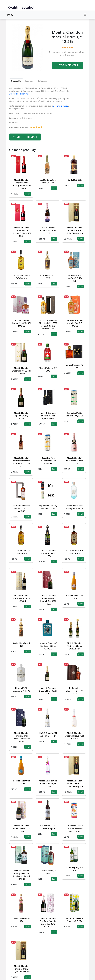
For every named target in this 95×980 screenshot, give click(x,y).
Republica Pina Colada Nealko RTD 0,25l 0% (48, 461)
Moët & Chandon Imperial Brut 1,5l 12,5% (22, 416)
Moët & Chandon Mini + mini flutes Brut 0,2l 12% (75, 646)
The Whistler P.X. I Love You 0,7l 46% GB (75, 278)
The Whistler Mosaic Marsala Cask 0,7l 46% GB (75, 323)
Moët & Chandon (67, 55)
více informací (27, 137)
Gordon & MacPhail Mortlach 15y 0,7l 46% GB (22, 508)
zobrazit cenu (69, 65)
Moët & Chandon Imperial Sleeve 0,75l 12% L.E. (75, 736)
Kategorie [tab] (42, 81)
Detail (28, 194)
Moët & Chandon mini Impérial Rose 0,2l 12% (75, 461)
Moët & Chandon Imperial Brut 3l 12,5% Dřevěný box (22, 969)
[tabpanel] (41, 109)
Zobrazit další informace (20, 94)
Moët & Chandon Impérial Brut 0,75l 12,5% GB (22, 598)
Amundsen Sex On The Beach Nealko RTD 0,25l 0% (75, 828)
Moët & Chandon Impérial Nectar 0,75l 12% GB (48, 416)
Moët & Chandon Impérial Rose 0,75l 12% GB (22, 828)
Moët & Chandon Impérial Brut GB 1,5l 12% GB (22, 371)
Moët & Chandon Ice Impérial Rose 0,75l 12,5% (48, 784)
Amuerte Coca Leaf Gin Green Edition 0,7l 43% (48, 646)
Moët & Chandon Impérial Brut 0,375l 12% (48, 691)
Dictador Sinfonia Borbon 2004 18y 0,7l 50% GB (22, 323)
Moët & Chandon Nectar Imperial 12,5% (48, 553)
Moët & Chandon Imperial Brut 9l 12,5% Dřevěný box (75, 230)
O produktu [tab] (16, 81)
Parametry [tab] (30, 81)
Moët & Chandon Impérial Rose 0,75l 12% (48, 230)
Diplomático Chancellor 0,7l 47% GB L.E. (75, 691)
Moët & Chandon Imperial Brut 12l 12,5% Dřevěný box (75, 784)
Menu (10, 15)
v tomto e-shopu (61, 106)
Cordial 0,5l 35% (75, 180)
